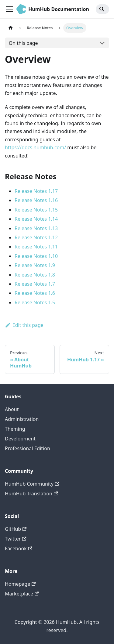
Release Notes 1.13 (36, 228)
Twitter (16, 539)
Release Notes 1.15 (36, 210)
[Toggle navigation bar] (9, 9)
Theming (15, 429)
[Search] (102, 9)
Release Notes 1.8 (35, 275)
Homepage (20, 584)
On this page (23, 43)
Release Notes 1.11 (36, 247)
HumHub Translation (31, 494)
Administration (22, 419)
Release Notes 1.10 (36, 256)
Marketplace (22, 594)
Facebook (19, 548)
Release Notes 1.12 (36, 237)
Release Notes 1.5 (35, 302)
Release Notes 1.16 (36, 200)
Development (20, 439)
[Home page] (11, 28)
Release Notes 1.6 (35, 293)
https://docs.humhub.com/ (35, 147)
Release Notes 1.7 (35, 284)
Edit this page (24, 325)
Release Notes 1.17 (36, 191)
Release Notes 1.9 (35, 265)
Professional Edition (28, 448)
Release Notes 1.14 (36, 219)
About (12, 409)
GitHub (16, 529)
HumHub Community (32, 484)
